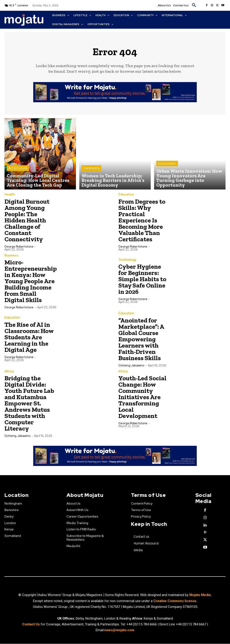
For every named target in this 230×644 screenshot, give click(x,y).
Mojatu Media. (200, 595)
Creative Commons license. (175, 601)
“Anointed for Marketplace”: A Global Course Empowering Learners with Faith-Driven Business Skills (141, 340)
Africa (9, 372)
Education (126, 196)
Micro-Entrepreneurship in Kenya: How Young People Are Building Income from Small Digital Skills (31, 282)
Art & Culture (18, 171)
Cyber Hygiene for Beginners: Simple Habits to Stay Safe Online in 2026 (142, 280)
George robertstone (19, 247)
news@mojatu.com (119, 630)
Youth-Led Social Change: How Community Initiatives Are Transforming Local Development (142, 398)
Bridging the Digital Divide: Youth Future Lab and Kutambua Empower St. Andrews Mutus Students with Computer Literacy (29, 404)
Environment (167, 171)
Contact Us (31, 624)
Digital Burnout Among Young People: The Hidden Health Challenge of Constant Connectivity (27, 221)
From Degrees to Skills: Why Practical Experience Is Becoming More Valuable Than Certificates (142, 221)
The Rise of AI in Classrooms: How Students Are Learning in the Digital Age (29, 338)
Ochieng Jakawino (131, 366)
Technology (127, 261)
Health (10, 196)
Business (11, 256)
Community (91, 171)
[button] (194, 5)
